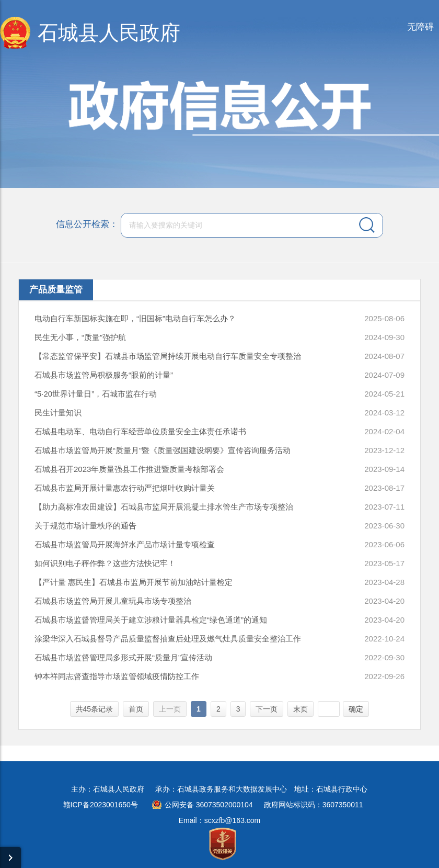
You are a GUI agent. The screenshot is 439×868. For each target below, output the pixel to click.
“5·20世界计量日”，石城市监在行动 (96, 394)
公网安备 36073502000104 (209, 805)
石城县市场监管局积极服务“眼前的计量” (104, 375)
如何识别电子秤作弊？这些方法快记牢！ (105, 563)
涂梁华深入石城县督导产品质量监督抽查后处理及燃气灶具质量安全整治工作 (168, 639)
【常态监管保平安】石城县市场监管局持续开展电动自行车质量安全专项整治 (168, 356)
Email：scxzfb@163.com (220, 820)
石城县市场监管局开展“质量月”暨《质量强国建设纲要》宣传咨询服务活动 (163, 450)
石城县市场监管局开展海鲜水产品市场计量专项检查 (125, 544)
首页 (136, 709)
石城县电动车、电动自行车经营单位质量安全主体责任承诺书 (140, 431)
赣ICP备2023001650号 (101, 805)
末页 (301, 709)
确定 (356, 709)
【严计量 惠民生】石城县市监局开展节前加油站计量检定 (134, 582)
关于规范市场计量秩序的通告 (85, 526)
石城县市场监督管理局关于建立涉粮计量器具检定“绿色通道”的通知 (151, 620)
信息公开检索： (87, 224)
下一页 (267, 709)
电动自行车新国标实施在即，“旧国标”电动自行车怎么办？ (135, 318)
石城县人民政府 (109, 33)
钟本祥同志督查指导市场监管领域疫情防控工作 (117, 676)
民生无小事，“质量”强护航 (80, 337)
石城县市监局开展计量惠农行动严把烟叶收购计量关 (125, 488)
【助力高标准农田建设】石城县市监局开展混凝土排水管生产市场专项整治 (164, 507)
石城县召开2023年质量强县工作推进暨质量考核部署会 (129, 469)
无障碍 (420, 27)
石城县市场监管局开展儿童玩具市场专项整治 (113, 601)
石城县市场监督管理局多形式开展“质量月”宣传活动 (123, 657)
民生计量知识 (58, 413)
